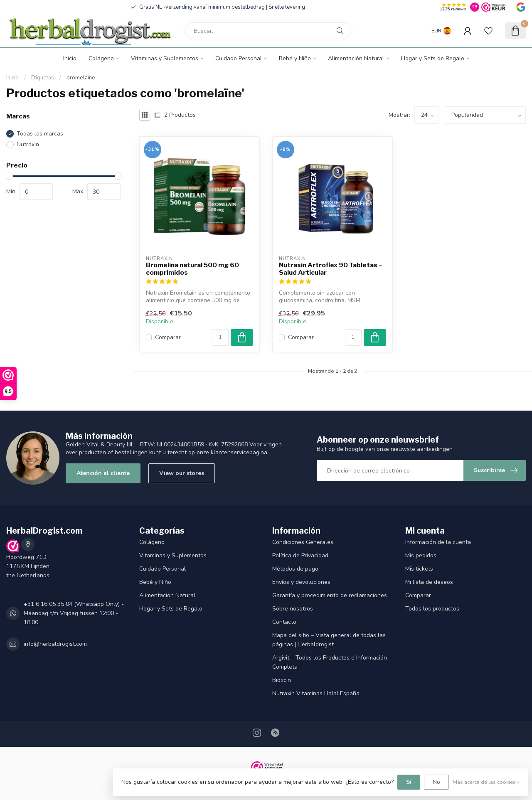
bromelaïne (81, 78)
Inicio (70, 58)
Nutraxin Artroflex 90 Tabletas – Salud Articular (331, 269)
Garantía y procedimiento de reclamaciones (330, 595)
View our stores (182, 473)
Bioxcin (282, 680)
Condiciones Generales (303, 542)
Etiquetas (43, 78)
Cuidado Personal (239, 58)
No (436, 782)
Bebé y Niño (295, 58)
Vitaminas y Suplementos (165, 58)
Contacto (284, 622)
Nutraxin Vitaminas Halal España (316, 693)
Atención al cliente (103, 473)
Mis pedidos (421, 555)
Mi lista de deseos (429, 582)
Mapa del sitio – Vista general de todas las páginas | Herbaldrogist (329, 640)
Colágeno (101, 58)
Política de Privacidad (300, 555)
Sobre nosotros (293, 609)
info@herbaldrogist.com (55, 644)
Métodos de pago (295, 569)
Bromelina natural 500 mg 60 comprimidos (192, 269)
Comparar (168, 337)
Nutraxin (28, 144)
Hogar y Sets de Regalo (433, 58)
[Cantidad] (220, 337)
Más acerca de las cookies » (486, 782)
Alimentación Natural (356, 58)
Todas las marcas (40, 134)
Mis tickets (419, 569)
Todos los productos (432, 609)
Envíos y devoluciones (301, 582)
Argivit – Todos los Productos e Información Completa (330, 662)
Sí (409, 782)
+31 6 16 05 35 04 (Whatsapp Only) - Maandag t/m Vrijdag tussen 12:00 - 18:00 (74, 613)
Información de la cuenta (438, 542)
